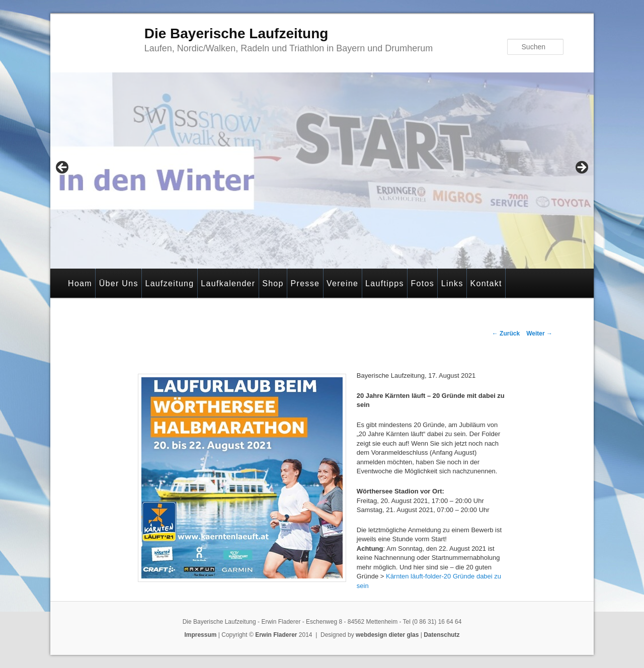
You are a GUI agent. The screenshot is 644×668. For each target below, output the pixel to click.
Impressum (200, 635)
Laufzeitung (169, 283)
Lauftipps (385, 283)
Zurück (506, 333)
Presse (305, 283)
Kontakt (486, 283)
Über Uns (119, 283)
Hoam (80, 283)
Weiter (539, 333)
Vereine (342, 283)
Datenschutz (441, 635)
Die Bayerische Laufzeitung (236, 33)
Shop (273, 283)
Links (452, 283)
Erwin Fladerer (276, 635)
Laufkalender (228, 283)
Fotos (423, 283)
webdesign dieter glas (387, 635)
